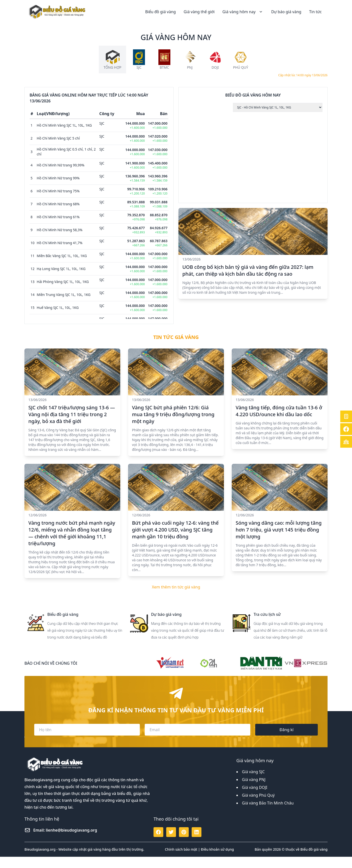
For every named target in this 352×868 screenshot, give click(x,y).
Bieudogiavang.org (42, 791)
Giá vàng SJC (253, 783)
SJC (139, 67)
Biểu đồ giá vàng (160, 12)
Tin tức (315, 12)
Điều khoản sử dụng (217, 861)
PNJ (190, 67)
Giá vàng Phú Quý (258, 806)
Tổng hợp (113, 67)
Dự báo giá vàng (286, 12)
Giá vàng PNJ (254, 791)
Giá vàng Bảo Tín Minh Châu (268, 814)
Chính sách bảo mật (181, 861)
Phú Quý (241, 67)
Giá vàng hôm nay (243, 12)
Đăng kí (286, 741)
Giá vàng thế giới (199, 12)
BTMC (164, 67)
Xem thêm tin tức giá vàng (176, 598)
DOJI (215, 67)
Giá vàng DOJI (255, 799)
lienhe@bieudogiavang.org (71, 841)
